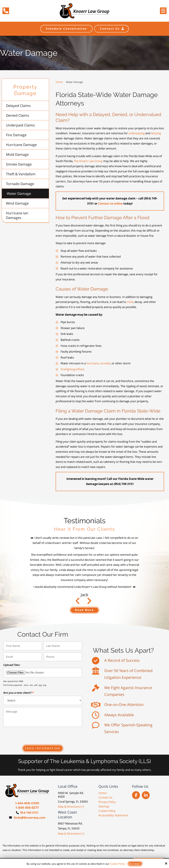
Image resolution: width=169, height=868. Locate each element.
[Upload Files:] (43, 673)
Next (78, 602)
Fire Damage (16, 135)
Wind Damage (17, 203)
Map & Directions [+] (71, 807)
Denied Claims (17, 115)
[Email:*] (23, 657)
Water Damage (19, 193)
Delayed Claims (18, 106)
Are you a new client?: (18, 693)
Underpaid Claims (20, 125)
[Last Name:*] (63, 646)
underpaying (137, 133)
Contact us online (110, 204)
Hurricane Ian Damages (17, 215)
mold (130, 302)
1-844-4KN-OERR (27, 803)
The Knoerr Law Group (88, 161)
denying (156, 133)
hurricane (93, 363)
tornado (105, 363)
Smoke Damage (19, 164)
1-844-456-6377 (27, 808)
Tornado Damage (20, 184)
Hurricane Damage (21, 145)
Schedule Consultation (66, 29)
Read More (85, 610)
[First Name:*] (23, 646)
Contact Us (111, 29)
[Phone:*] (63, 657)
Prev (89, 602)
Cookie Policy (118, 864)
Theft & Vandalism (21, 174)
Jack (84, 595)
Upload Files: (12, 665)
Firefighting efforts (73, 369)
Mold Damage (17, 154)
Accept (135, 864)
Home (59, 82)
